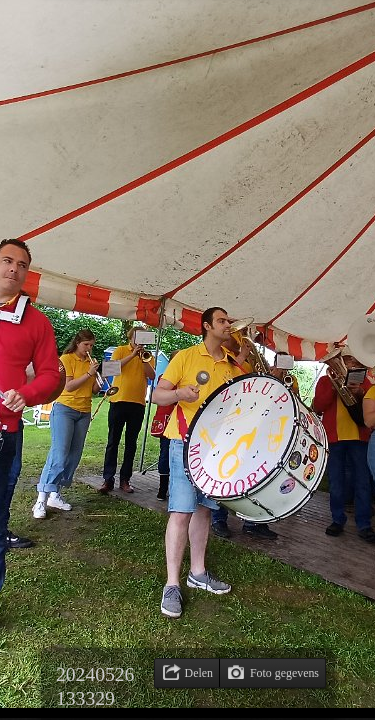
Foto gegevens (284, 673)
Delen (199, 673)
